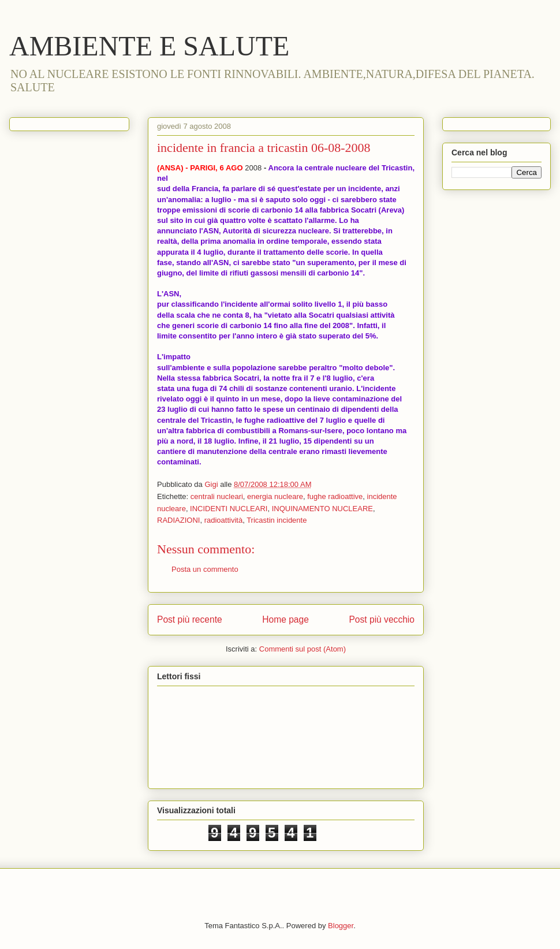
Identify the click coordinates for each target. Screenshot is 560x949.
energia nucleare (275, 496)
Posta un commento (205, 569)
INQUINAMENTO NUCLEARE (322, 509)
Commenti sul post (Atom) (303, 649)
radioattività (223, 520)
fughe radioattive (335, 496)
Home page (285, 619)
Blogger (341, 926)
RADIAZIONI (178, 520)
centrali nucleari (217, 496)
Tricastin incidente (277, 520)
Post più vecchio (382, 619)
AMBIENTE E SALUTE (149, 46)
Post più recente (190, 619)
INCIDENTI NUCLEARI (229, 509)
